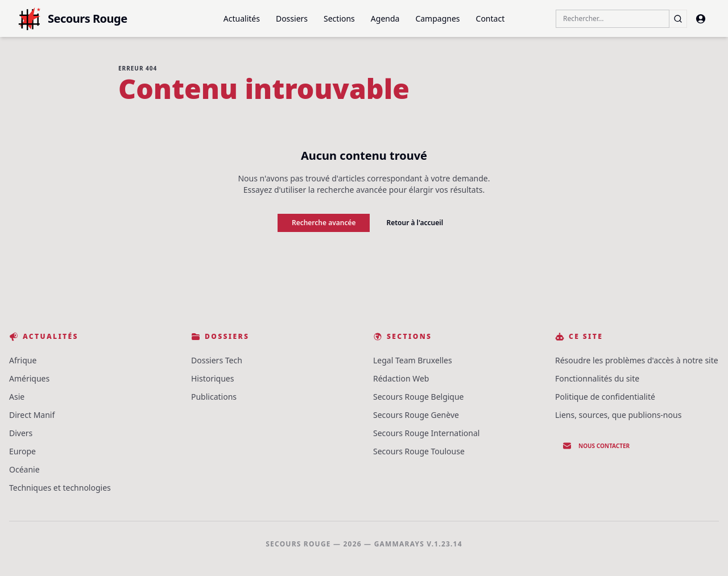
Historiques (212, 378)
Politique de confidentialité (605, 397)
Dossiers (292, 18)
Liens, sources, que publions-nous (618, 415)
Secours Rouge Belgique (419, 397)
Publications (214, 397)
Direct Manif (32, 415)
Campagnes (437, 18)
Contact (491, 18)
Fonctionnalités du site (597, 378)
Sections (339, 18)
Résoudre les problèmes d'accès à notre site (637, 360)
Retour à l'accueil (415, 223)
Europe (22, 451)
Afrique (23, 360)
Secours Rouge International (426, 433)
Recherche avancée (324, 223)
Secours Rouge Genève (416, 415)
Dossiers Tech (217, 360)
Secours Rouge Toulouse (419, 451)
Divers (21, 433)
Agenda (385, 18)
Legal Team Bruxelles (413, 360)
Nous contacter (596, 446)
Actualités (242, 18)
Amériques (29, 378)
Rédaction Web (401, 378)
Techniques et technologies (60, 488)
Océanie (24, 469)
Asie (17, 397)
